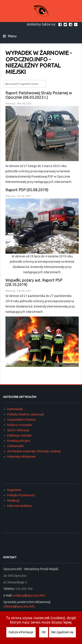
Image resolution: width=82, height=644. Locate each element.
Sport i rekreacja (18, 430)
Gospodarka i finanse (21, 420)
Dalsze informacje (21, 632)
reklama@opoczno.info (19, 606)
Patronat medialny (19, 506)
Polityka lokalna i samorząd (25, 414)
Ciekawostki (15, 446)
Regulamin (14, 490)
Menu (10, 36)
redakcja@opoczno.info (29, 595)
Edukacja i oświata (19, 435)
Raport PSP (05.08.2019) (27, 190)
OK (44, 632)
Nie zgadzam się (62, 632)
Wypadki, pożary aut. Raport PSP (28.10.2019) (34, 282)
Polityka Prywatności (21, 495)
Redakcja (13, 500)
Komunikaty (15, 409)
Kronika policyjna (19, 441)
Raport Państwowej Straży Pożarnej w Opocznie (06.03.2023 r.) (39, 95)
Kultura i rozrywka (19, 425)
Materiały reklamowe (21, 457)
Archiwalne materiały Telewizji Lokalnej (34, 451)
